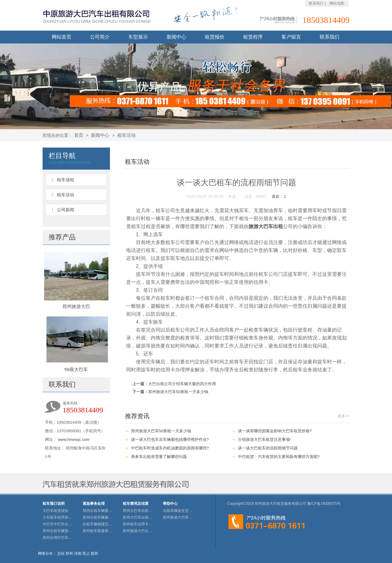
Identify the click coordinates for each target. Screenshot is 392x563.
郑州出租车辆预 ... (57, 531)
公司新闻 (66, 210)
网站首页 (62, 37)
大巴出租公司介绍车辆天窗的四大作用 (182, 384)
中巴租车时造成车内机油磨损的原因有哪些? (170, 448)
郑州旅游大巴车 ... (178, 517)
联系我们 (316, 3)
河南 (78, 554)
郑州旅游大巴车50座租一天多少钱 (178, 392)
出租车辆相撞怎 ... (98, 524)
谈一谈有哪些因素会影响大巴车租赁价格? (275, 431)
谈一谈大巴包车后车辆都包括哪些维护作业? (170, 439)
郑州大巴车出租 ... (138, 511)
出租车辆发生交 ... (178, 511)
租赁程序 (253, 37)
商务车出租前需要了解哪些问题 (159, 457)
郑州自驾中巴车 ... (57, 538)
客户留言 (291, 37)
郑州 (69, 554)
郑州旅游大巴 (76, 306)
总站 (61, 554)
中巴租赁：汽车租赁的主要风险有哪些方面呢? (279, 457)
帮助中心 (170, 504)
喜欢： (279, 196)
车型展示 (138, 37)
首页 (79, 135)
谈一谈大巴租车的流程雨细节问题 (268, 448)
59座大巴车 (76, 369)
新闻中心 (176, 37)
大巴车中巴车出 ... (57, 524)
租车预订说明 (54, 504)
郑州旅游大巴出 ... (138, 531)
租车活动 (126, 135)
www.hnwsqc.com (74, 439)
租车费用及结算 (136, 504)
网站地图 (337, 3)
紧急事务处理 (94, 504)
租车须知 (66, 180)
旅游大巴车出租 (266, 226)
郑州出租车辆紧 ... (98, 511)
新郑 (94, 554)
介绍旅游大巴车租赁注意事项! (264, 439)
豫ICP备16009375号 (324, 504)
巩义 (86, 554)
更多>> (344, 416)
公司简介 (100, 37)
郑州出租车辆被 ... (98, 517)
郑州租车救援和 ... (98, 531)
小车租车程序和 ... (57, 517)
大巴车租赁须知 (55, 511)
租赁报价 (215, 37)
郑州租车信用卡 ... (138, 524)
